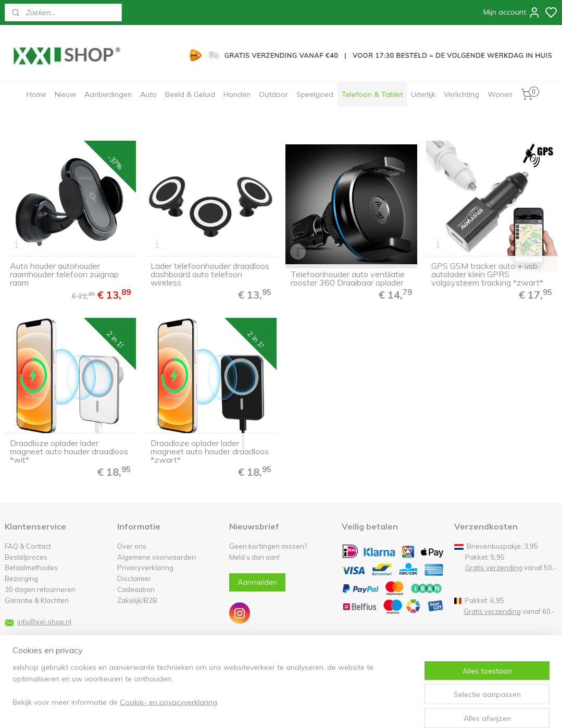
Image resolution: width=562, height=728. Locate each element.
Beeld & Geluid (190, 94)
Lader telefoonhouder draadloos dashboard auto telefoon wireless (210, 274)
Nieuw (65, 94)
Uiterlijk (423, 94)
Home (36, 94)
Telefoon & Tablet (372, 94)
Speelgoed (315, 94)
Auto (148, 94)
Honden (237, 94)
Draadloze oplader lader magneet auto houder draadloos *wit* (69, 451)
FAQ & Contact (28, 546)
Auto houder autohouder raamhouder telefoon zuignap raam (64, 274)
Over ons (132, 546)
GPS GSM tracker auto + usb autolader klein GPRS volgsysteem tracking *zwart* (487, 274)
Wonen (500, 94)
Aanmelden (257, 582)
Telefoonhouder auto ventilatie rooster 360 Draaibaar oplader (348, 278)
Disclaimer (134, 578)
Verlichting (461, 94)
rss (332, 709)
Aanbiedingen (108, 94)
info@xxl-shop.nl (44, 622)
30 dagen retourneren (40, 589)
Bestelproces (26, 557)
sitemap (312, 709)
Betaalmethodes (31, 567)
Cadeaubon (136, 589)
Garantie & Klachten (37, 600)
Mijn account (512, 13)
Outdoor (273, 94)
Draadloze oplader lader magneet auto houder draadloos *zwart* (210, 451)
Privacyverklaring (145, 567)
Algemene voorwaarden (157, 557)
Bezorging (21, 578)
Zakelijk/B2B (137, 600)
